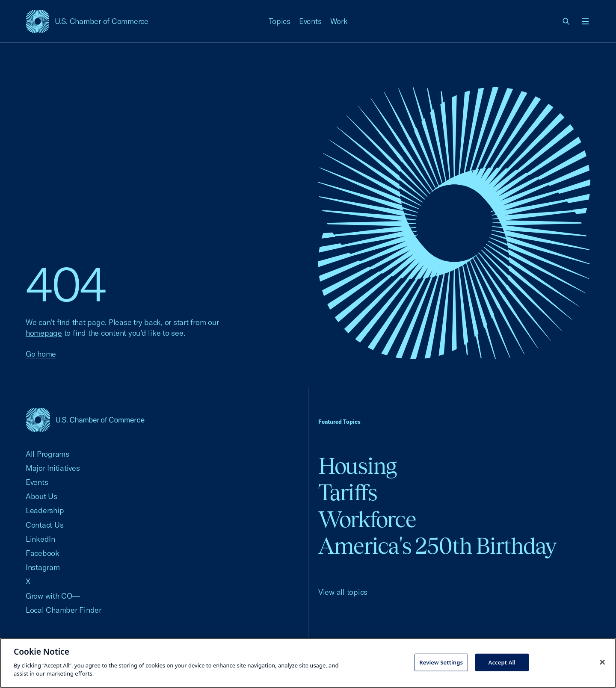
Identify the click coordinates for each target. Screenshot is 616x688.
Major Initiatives (53, 468)
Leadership (45, 510)
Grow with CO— (53, 596)
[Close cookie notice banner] (602, 662)
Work (339, 21)
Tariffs (348, 492)
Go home (41, 354)
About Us (41, 496)
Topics (280, 21)
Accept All (502, 662)
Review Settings (441, 662)
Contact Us (44, 525)
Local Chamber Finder (64, 610)
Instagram (43, 567)
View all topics (343, 592)
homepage (44, 333)
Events (310, 21)
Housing (357, 466)
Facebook (43, 553)
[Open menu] (585, 21)
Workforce (367, 519)
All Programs (47, 454)
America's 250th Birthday (437, 546)
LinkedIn (40, 539)
